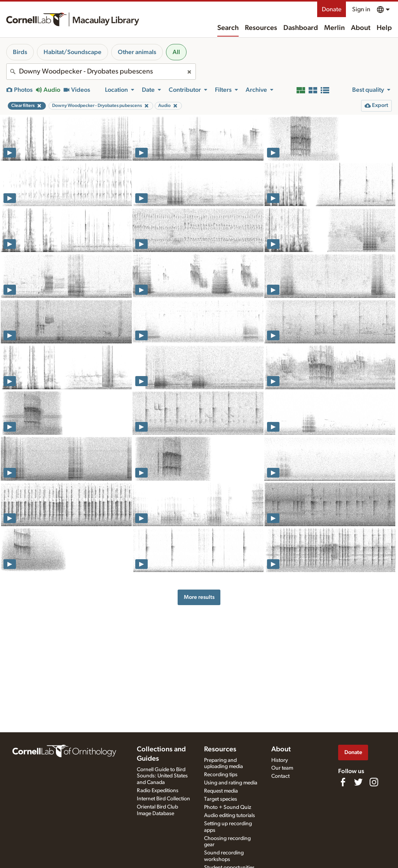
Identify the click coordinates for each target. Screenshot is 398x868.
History (280, 760)
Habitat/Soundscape (72, 52)
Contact (280, 776)
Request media (221, 791)
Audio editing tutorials (230, 815)
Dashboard (301, 28)
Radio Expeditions (158, 791)
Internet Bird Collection (163, 799)
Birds (20, 52)
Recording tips (221, 775)
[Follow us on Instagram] (374, 782)
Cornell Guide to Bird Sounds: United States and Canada (162, 776)
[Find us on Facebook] (343, 782)
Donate (332, 9)
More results (199, 597)
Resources (261, 28)
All (176, 52)
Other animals (137, 52)
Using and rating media (231, 783)
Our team (282, 768)
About (361, 28)
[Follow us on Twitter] (358, 782)
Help (384, 28)
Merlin (334, 28)
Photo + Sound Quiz (228, 807)
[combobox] (101, 72)
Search (228, 28)
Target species (221, 799)
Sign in (361, 9)
